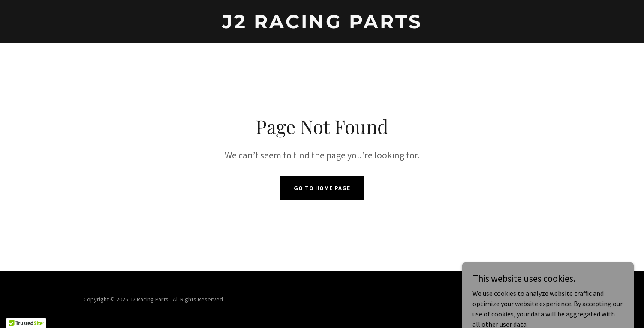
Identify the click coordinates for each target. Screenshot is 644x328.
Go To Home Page (322, 188)
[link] (322, 26)
